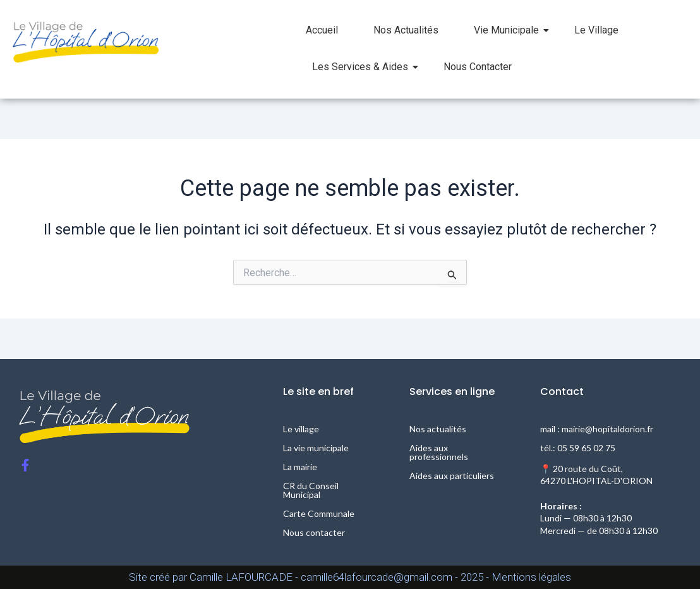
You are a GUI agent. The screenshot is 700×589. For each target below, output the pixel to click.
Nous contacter (314, 532)
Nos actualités (438, 429)
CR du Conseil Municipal (311, 490)
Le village (301, 429)
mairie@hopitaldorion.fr (607, 429)
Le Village (596, 30)
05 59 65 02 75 (586, 448)
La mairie (300, 467)
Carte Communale (319, 513)
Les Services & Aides (365, 67)
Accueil (322, 30)
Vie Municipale (511, 30)
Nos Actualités (406, 30)
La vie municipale (316, 448)
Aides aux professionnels (439, 452)
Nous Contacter (478, 67)
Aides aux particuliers (452, 476)
